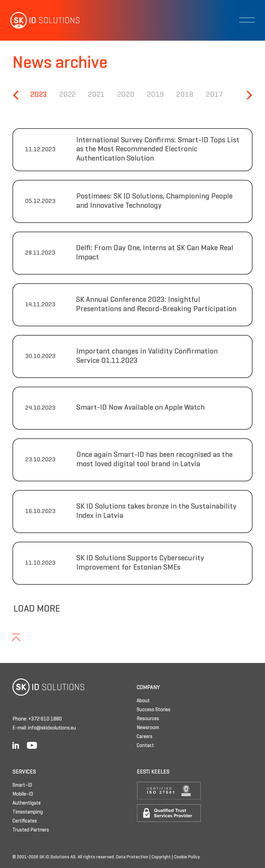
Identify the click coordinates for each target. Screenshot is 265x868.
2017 (214, 95)
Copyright (161, 857)
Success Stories (154, 710)
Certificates (25, 821)
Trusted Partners (31, 830)
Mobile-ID (23, 794)
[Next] (248, 95)
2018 (185, 95)
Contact (145, 746)
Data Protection (132, 857)
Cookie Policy (187, 857)
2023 (39, 95)
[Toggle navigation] (247, 20)
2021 (96, 95)
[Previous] (17, 95)
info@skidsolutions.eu (52, 728)
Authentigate (27, 803)
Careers (145, 737)
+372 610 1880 (45, 719)
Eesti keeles (153, 772)
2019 (155, 95)
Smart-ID (22, 785)
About (143, 701)
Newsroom (148, 728)
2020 (126, 95)
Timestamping (28, 812)
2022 (67, 95)
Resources (148, 719)
